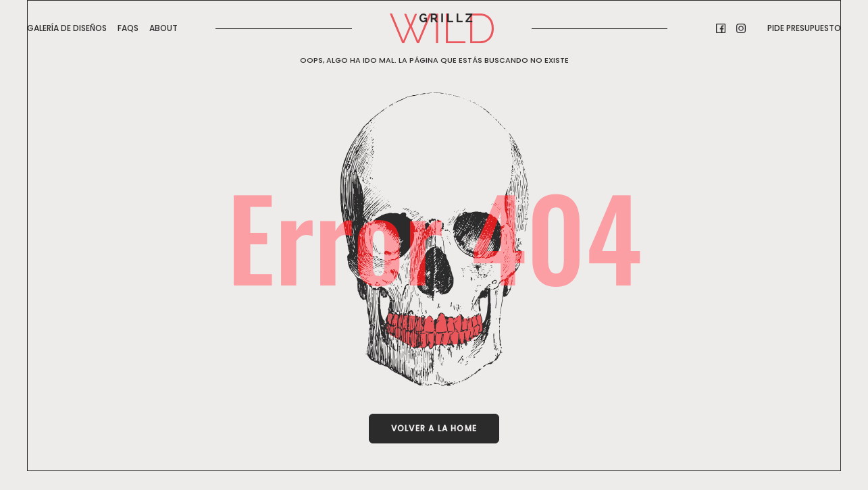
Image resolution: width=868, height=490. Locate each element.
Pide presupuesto (804, 28)
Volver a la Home (434, 428)
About (163, 28)
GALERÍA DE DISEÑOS (67, 28)
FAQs (128, 28)
